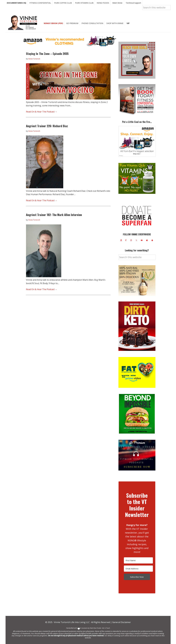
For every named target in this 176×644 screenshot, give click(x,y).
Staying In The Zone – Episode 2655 (47, 54)
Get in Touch (106, 628)
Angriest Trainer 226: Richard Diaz (47, 126)
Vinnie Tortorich (24, 22)
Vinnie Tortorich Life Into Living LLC (72, 622)
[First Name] (138, 560)
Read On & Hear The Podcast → (42, 112)
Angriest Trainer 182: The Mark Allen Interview (54, 215)
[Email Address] (138, 569)
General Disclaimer (121, 622)
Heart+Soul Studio (95, 628)
